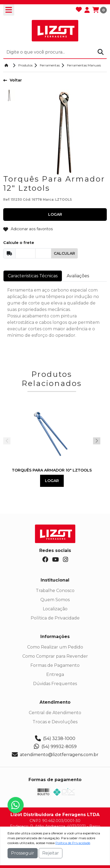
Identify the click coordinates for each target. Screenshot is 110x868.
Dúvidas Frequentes (55, 684)
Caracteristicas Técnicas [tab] (33, 276)
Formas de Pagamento (55, 665)
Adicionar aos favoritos (28, 229)
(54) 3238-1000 (55, 739)
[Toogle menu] (9, 10)
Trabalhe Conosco (55, 591)
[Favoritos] (79, 10)
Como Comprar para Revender (55, 656)
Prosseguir (23, 853)
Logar (52, 481)
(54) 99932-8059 (55, 747)
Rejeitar (51, 853)
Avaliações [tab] (78, 276)
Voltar (13, 80)
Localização (55, 609)
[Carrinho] (100, 10)
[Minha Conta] (87, 10)
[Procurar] (101, 52)
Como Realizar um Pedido (55, 647)
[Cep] (25, 253)
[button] (97, 441)
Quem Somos (55, 600)
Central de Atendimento (55, 713)
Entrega (55, 674)
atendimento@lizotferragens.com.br (55, 755)
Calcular (64, 253)
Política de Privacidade (55, 618)
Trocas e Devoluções (55, 722)
